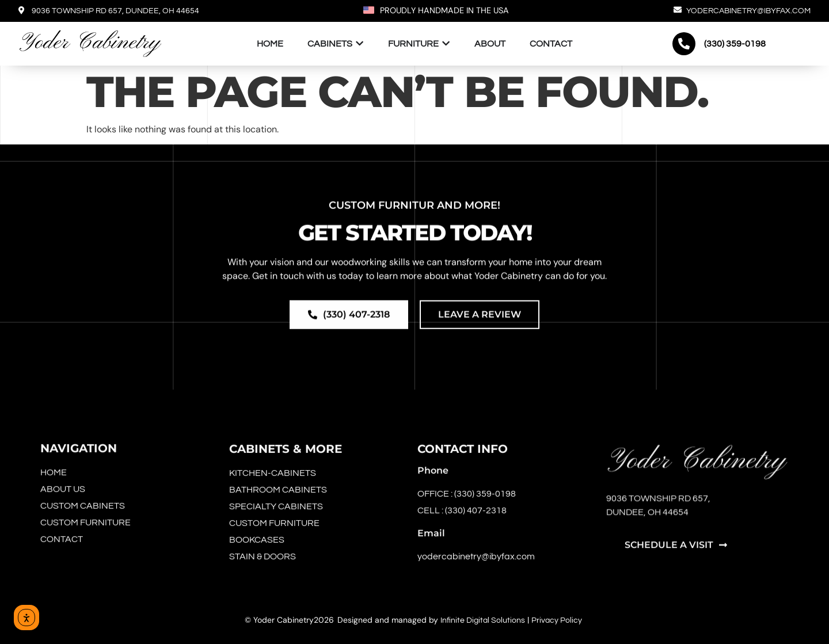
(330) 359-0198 (735, 44)
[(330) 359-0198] (684, 44)
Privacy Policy (557, 620)
